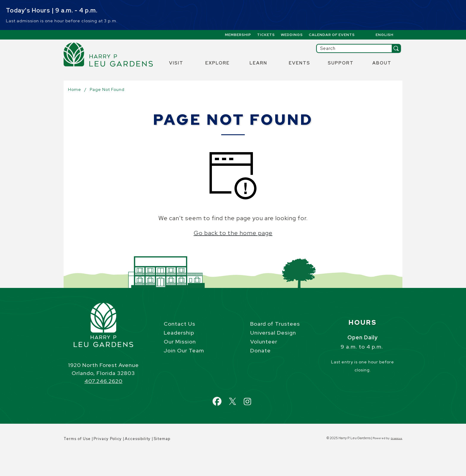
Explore (218, 63)
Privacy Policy (108, 439)
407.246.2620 (103, 381)
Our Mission (180, 342)
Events (300, 63)
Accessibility (138, 439)
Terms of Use (77, 439)
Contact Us (180, 324)
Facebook (223, 398)
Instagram (253, 398)
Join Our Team (184, 350)
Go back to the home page (233, 233)
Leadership (179, 333)
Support (341, 63)
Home (75, 89)
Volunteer (264, 342)
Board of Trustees (275, 324)
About (382, 63)
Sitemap (162, 439)
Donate (260, 350)
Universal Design (273, 333)
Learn (258, 63)
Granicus (397, 438)
